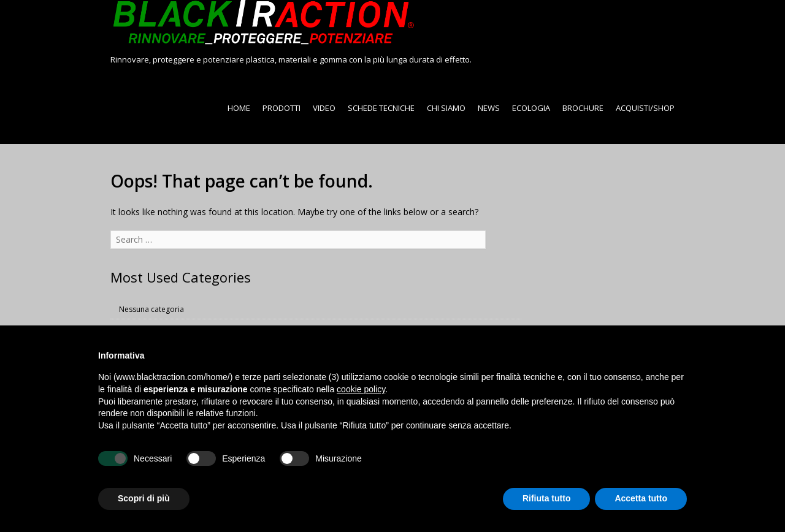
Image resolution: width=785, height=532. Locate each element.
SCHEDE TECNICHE (381, 108)
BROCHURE (583, 108)
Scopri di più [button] (144, 498)
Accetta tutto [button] (641, 498)
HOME (239, 108)
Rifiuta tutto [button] (547, 498)
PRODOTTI (281, 108)
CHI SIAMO (446, 108)
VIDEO (324, 108)
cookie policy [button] (361, 389)
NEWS (489, 108)
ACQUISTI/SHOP (645, 108)
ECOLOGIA (531, 108)
